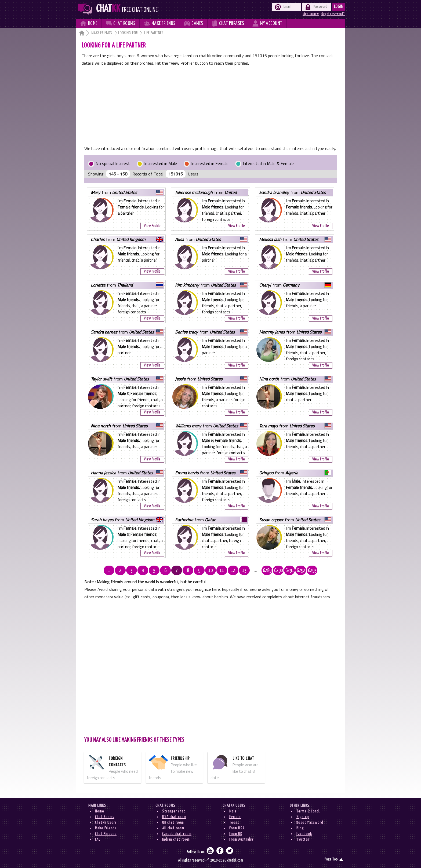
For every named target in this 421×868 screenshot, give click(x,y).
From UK (236, 834)
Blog (300, 828)
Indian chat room (176, 839)
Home (100, 811)
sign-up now (311, 14)
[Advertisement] (210, 107)
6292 (301, 571)
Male (233, 811)
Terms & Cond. (308, 811)
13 (244, 571)
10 (210, 571)
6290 (278, 571)
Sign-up (303, 817)
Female (235, 817)
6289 (267, 571)
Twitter (303, 839)
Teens (234, 823)
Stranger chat (174, 811)
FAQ (98, 839)
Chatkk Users (106, 823)
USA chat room (174, 817)
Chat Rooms (105, 817)
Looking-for (128, 33)
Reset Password (310, 823)
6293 (312, 571)
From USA (237, 828)
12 (233, 571)
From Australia (241, 839)
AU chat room (173, 828)
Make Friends (102, 33)
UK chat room (173, 823)
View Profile (152, 226)
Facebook (304, 834)
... (255, 571)
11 (222, 571)
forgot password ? (333, 14)
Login (339, 7)
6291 (290, 571)
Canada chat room (177, 834)
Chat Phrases (106, 834)
